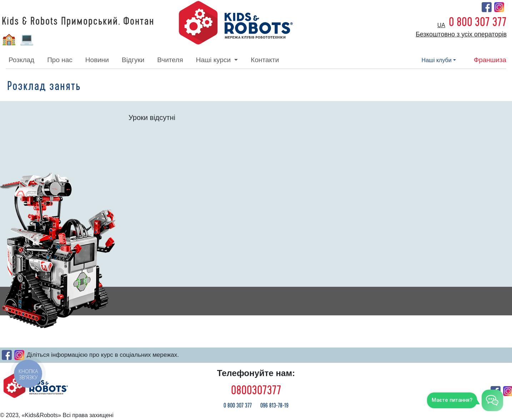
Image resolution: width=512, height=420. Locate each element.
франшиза (490, 60)
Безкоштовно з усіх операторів (461, 34)
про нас (60, 60)
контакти (265, 60)
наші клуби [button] (437, 60)
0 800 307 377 (478, 22)
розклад (21, 60)
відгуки (133, 60)
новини (97, 60)
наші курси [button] (214, 60)
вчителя (170, 60)
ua (441, 25)
